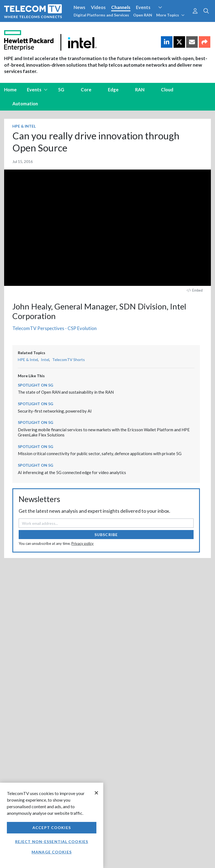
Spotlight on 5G (36, 385)
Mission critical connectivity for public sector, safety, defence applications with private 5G (100, 453)
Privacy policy (83, 543)
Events (143, 7)
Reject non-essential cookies (52, 842)
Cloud (167, 90)
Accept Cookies (52, 828)
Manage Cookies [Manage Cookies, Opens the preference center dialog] (52, 852)
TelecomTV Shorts (69, 360)
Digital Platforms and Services (101, 15)
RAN (140, 90)
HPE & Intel (24, 126)
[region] (52, 825)
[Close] (96, 793)
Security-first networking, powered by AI (55, 411)
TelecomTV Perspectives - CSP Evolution (55, 328)
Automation (25, 104)
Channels (121, 7)
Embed (195, 290)
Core (86, 90)
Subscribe (106, 535)
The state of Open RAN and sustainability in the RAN (66, 392)
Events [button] (37, 90)
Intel (45, 360)
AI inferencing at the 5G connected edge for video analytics (72, 472)
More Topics (170, 15)
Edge (113, 90)
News (79, 7)
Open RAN (143, 15)
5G (61, 90)
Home (10, 90)
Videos (98, 7)
